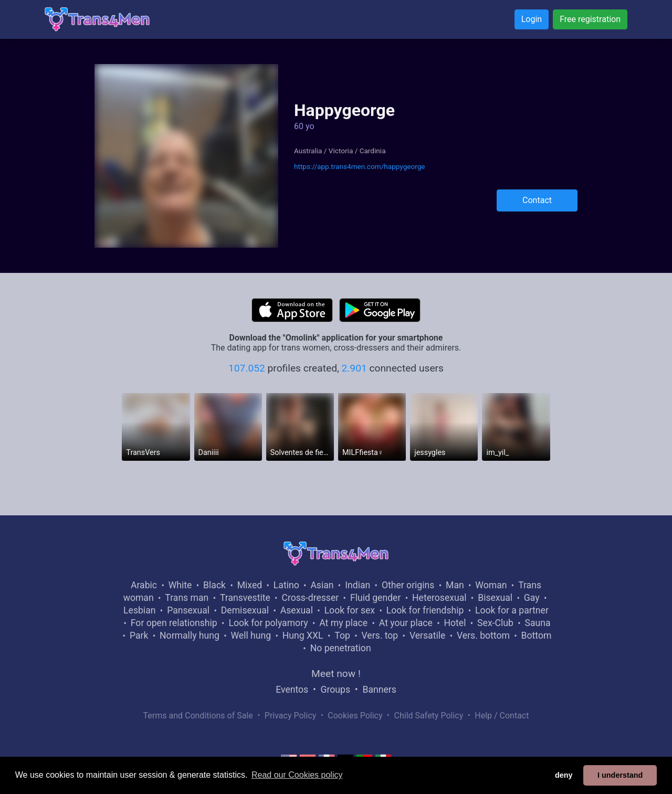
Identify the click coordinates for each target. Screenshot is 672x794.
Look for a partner (512, 610)
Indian (358, 585)
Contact (537, 200)
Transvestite (245, 598)
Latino (286, 585)
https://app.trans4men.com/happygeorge (360, 166)
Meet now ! (336, 674)
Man (455, 585)
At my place (343, 623)
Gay (532, 598)
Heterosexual (439, 598)
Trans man (187, 598)
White (180, 585)
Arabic (144, 585)
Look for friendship (425, 610)
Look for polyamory (268, 623)
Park (139, 636)
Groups (335, 690)
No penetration (341, 648)
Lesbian (139, 610)
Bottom (537, 636)
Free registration (590, 19)
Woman (491, 585)
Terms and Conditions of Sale (198, 716)
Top (342, 636)
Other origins (408, 585)
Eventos (292, 690)
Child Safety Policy (429, 716)
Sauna (537, 623)
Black (214, 585)
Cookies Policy (355, 716)
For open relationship (174, 623)
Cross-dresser (310, 598)
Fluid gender (375, 598)
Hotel (455, 623)
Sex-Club (495, 623)
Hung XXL (303, 636)
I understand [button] (620, 775)
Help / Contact (502, 716)
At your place (406, 623)
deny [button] (564, 775)
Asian (322, 585)
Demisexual (245, 610)
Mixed (250, 585)
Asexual (297, 610)
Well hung (251, 636)
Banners (379, 690)
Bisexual (495, 598)
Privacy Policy (291, 716)
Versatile (427, 636)
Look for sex (350, 610)
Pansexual (188, 610)
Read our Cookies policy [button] (297, 775)
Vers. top (380, 636)
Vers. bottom (483, 636)
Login (532, 19)
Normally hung (190, 636)
